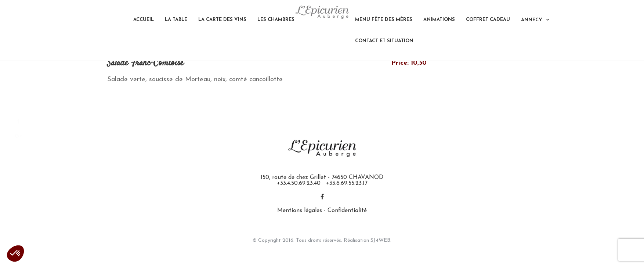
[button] (15, 254)
